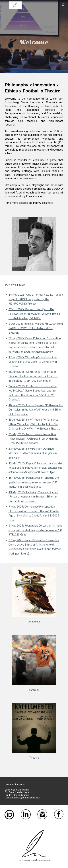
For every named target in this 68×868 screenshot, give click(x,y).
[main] (34, 36)
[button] (4, 5)
